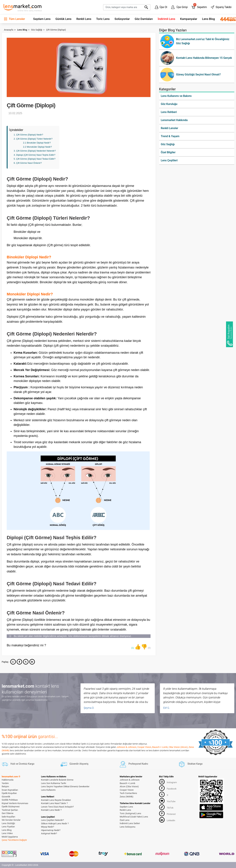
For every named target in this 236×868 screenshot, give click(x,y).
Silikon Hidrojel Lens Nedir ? (55, 824)
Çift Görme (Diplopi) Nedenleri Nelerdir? (36, 151)
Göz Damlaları (144, 19)
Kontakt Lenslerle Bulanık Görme (57, 780)
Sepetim (199, 6)
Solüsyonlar (122, 19)
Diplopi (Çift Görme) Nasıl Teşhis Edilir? (36, 155)
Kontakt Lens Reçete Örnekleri (56, 800)
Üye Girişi (179, 7)
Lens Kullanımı (48, 790)
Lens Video (7, 833)
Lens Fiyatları (8, 827)
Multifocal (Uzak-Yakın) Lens (134, 817)
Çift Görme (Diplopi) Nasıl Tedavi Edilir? (36, 159)
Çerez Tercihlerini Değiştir (14, 840)
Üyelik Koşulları (9, 793)
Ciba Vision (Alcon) (178, 747)
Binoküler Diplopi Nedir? (39, 143)
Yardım (5, 783)
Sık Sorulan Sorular (11, 820)
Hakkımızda (8, 780)
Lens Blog (208, 19)
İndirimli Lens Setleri (130, 823)
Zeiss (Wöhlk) (127, 797)
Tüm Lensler (15, 19)
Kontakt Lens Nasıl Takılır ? (54, 803)
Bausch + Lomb (160, 747)
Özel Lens (125, 820)
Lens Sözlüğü (8, 823)
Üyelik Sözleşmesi (11, 807)
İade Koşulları (8, 817)
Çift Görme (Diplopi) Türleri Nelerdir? (34, 139)
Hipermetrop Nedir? (51, 830)
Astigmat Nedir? (49, 833)
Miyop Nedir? (48, 827)
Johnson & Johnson (127, 747)
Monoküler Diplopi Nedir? (39, 147)
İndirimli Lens (166, 19)
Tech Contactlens (128, 793)
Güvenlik (6, 797)
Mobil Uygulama (10, 837)
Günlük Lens (63, 19)
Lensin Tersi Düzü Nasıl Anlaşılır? (57, 807)
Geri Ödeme (8, 813)
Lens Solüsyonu (128, 827)
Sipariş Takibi (221, 7)
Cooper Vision (144, 747)
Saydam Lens (42, 19)
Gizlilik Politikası (10, 800)
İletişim (5, 786)
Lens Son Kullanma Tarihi (54, 783)
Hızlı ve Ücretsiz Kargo (18, 764)
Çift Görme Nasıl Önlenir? (29, 163)
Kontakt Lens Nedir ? (51, 810)
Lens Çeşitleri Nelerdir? (52, 820)
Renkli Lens (84, 19)
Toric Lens (103, 19)
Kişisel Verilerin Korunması (15, 803)
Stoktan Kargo (191, 764)
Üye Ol (161, 7)
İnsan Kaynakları (10, 790)
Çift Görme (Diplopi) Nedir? (30, 135)
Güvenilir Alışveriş (75, 764)
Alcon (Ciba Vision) (129, 786)
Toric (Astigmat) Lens (131, 813)
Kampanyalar (189, 19)
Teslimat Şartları (10, 810)
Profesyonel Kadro (134, 764)
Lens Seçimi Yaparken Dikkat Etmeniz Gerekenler (65, 786)
